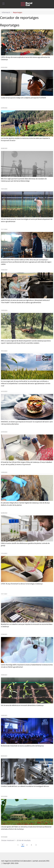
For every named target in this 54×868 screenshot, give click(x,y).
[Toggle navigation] (3, 4)
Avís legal (5, 861)
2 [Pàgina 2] (27, 845)
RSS (48, 861)
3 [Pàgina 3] (31, 845)
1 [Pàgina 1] (23, 845)
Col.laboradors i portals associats (33, 861)
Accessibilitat (14, 861)
